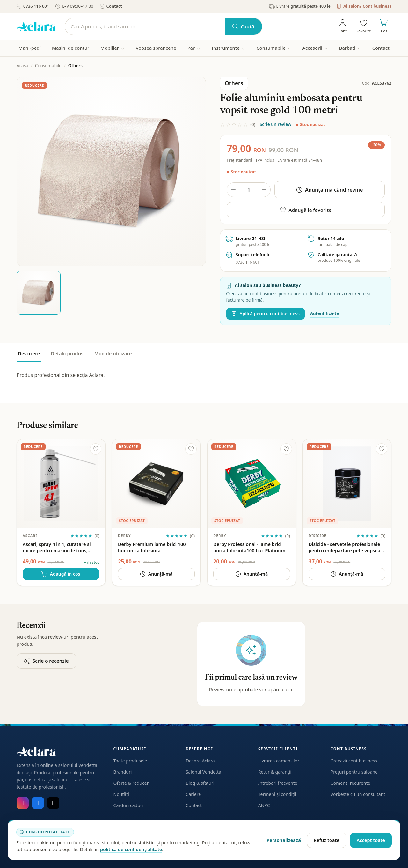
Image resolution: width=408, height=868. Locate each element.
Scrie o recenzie (46, 661)
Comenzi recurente (350, 783)
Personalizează (284, 840)
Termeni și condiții (277, 794)
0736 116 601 (33, 6)
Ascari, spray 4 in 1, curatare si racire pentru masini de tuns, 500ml (57, 547)
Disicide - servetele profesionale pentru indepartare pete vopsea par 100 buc (344, 547)
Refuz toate (327, 840)
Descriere (29, 353)
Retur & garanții (275, 772)
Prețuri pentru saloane (354, 772)
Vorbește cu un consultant (358, 794)
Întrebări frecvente (278, 783)
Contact (111, 6)
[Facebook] (38, 803)
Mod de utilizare (113, 353)
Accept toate (371, 840)
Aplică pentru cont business (266, 314)
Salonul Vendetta (204, 772)
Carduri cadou (128, 805)
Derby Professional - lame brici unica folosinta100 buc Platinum (249, 547)
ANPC (264, 805)
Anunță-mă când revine (330, 190)
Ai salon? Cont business (364, 6)
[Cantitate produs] (249, 190)
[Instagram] (23, 803)
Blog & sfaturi (200, 783)
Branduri (123, 772)
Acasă (22, 66)
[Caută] (145, 27)
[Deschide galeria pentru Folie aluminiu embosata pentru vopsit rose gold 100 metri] (111, 171)
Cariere (193, 794)
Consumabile (48, 66)
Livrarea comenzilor (279, 761)
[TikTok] (53, 803)
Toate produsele (130, 761)
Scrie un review (276, 124)
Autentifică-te (324, 313)
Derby (124, 536)
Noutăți (121, 794)
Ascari (30, 536)
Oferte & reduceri (132, 783)
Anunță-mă (156, 574)
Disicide (317, 536)
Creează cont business (354, 761)
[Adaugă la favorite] (96, 449)
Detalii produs (67, 353)
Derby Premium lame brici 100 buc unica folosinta (152, 547)
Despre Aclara (200, 761)
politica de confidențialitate (131, 849)
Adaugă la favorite (306, 210)
